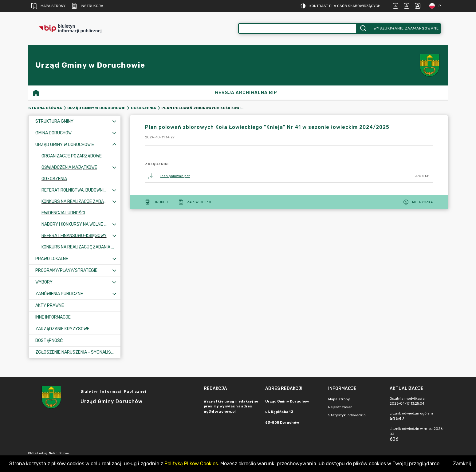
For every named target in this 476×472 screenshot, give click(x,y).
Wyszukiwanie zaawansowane (406, 28)
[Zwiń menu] (114, 145)
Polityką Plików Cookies (191, 464)
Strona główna (45, 108)
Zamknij (462, 464)
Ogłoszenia (144, 108)
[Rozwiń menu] (114, 121)
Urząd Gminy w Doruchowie (96, 108)
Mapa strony (48, 6)
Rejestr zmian (340, 407)
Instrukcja (87, 6)
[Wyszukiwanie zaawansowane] (297, 28)
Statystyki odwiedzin (347, 415)
